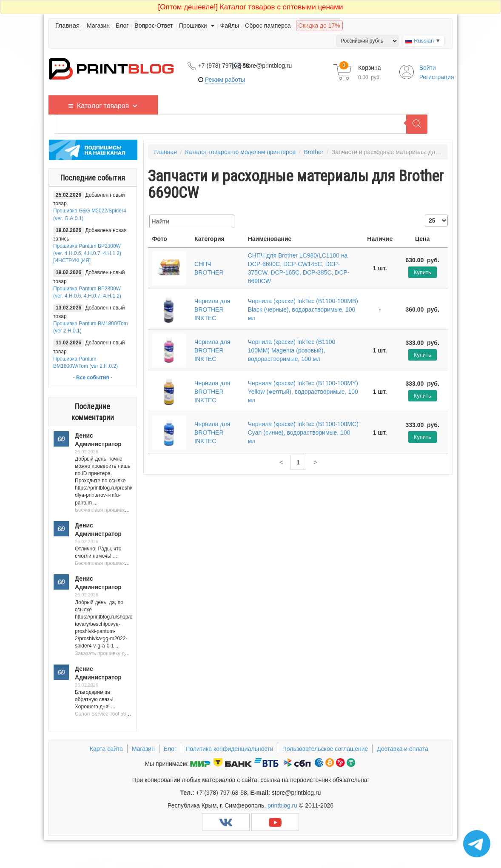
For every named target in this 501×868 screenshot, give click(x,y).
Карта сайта (106, 749)
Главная (67, 25)
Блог (122, 26)
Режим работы (225, 80)
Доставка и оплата (403, 749)
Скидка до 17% (319, 26)
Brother (314, 152)
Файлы (230, 26)
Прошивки (197, 26)
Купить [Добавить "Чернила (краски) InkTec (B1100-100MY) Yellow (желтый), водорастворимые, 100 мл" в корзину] (423, 396)
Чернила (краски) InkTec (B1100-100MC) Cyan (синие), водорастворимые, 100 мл (303, 433)
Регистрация (437, 77)
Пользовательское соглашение (325, 749)
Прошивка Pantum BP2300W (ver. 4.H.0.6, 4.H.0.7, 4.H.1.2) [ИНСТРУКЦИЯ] (87, 253)
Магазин (98, 26)
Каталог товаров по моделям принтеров (240, 152)
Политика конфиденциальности (229, 749)
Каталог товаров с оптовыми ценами (251, 7)
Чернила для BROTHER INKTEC (212, 309)
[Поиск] (417, 124)
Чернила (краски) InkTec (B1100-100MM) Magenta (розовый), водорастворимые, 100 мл (293, 350)
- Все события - (93, 378)
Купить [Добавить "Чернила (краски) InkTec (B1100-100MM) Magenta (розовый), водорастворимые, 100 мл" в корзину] (423, 355)
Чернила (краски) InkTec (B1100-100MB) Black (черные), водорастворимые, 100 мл (303, 309)
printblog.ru (282, 805)
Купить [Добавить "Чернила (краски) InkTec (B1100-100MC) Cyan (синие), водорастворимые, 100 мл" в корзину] (423, 437)
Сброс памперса (268, 26)
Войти (428, 68)
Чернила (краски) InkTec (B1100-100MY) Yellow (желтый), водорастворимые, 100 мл (303, 392)
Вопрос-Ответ (154, 26)
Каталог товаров (108, 105)
